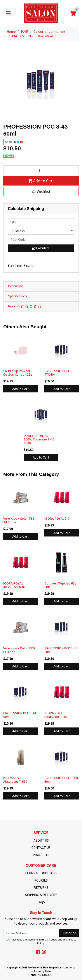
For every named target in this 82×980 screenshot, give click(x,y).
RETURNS (41, 887)
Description (16, 286)
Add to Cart (41, 181)
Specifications (17, 296)
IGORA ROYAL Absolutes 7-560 (15, 780)
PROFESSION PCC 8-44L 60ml (62, 780)
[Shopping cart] (73, 13)
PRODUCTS (41, 855)
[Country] (41, 231)
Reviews (25, 306)
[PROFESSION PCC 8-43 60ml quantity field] (41, 170)
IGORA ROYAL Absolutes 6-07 (14, 585)
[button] (41, 191)
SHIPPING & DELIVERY (41, 895)
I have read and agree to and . (41, 941)
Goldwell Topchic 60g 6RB (60, 585)
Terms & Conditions (50, 939)
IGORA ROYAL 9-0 (57, 518)
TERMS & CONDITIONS (41, 873)
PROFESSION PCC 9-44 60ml (20, 715)
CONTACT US (41, 848)
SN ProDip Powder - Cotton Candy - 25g (18, 373)
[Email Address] (31, 933)
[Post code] (41, 240)
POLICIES (41, 880)
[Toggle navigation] (8, 13)
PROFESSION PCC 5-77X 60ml (59, 373)
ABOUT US (41, 840)
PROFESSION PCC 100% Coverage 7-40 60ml (39, 439)
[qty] (41, 222)
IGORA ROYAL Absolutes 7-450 (56, 715)
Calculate (41, 248)
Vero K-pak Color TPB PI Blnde (19, 650)
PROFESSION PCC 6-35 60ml (61, 650)
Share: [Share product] (14, 142)
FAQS (41, 902)
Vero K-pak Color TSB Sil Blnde (19, 520)
